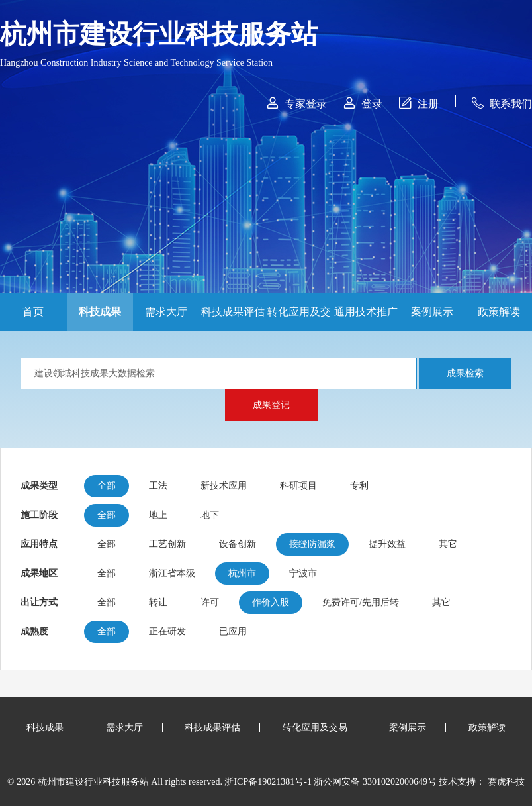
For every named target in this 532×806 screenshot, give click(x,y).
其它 (448, 544)
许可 (210, 602)
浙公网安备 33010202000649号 (375, 782)
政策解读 (499, 312)
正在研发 (167, 631)
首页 (33, 312)
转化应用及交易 (299, 319)
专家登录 (297, 103)
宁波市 (303, 573)
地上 (158, 515)
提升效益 (387, 544)
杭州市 (242, 573)
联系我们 (502, 103)
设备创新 (238, 544)
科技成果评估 (233, 312)
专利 (359, 486)
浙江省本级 (172, 573)
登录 (363, 103)
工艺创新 (167, 544)
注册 (419, 103)
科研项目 (298, 486)
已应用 (233, 631)
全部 (107, 486)
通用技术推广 (366, 312)
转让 (158, 602)
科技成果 (100, 312)
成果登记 (271, 405)
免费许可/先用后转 (361, 602)
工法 (158, 486)
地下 (210, 515)
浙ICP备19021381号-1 (268, 782)
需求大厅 (166, 312)
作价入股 (271, 602)
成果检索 (465, 373)
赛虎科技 (506, 782)
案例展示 (432, 312)
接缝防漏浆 (312, 544)
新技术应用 (224, 486)
